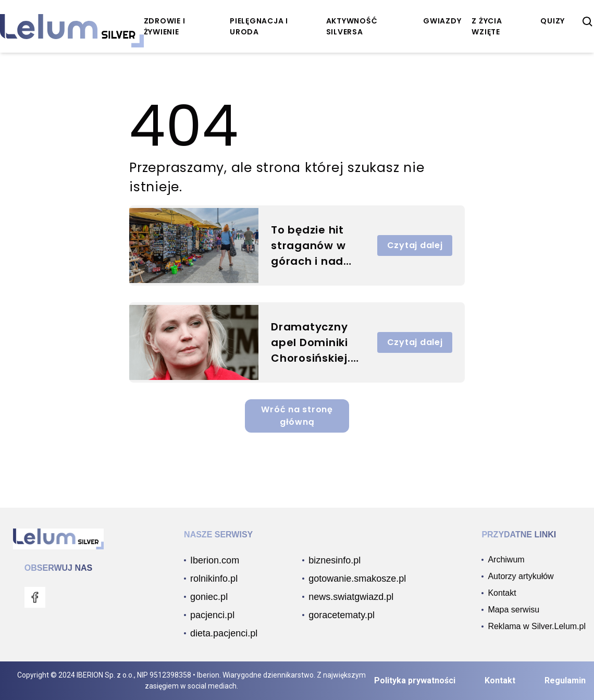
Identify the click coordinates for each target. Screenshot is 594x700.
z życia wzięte (487, 26)
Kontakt (500, 680)
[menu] (35, 597)
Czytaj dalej (415, 245)
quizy (553, 21)
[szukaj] (588, 22)
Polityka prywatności (415, 680)
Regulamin (565, 680)
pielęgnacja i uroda (259, 26)
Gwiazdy (442, 21)
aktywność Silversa (352, 26)
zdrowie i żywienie (165, 26)
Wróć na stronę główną (297, 416)
